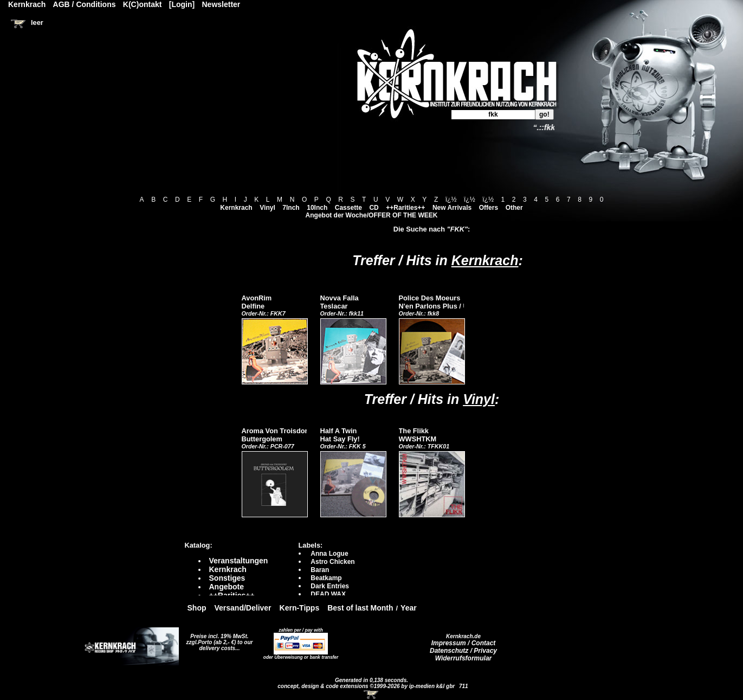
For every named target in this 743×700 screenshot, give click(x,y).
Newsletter (221, 4)
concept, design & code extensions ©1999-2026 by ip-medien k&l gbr (367, 686)
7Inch (291, 208)
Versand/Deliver (243, 608)
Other (514, 208)
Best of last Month (360, 608)
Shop (197, 608)
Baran (320, 570)
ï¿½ (451, 200)
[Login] (182, 4)
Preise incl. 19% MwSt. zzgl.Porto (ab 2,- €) (218, 639)
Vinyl (267, 208)
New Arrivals (452, 208)
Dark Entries (330, 586)
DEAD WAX (328, 594)
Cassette (348, 208)
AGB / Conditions (85, 4)
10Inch (317, 208)
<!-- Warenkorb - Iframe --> (372, 695)
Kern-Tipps (300, 608)
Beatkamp (326, 578)
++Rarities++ (405, 208)
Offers (489, 208)
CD (374, 208)
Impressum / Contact (464, 643)
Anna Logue (329, 554)
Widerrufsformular (464, 658)
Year (409, 608)
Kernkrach (236, 208)
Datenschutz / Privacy (463, 651)
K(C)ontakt (143, 4)
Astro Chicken (332, 562)
